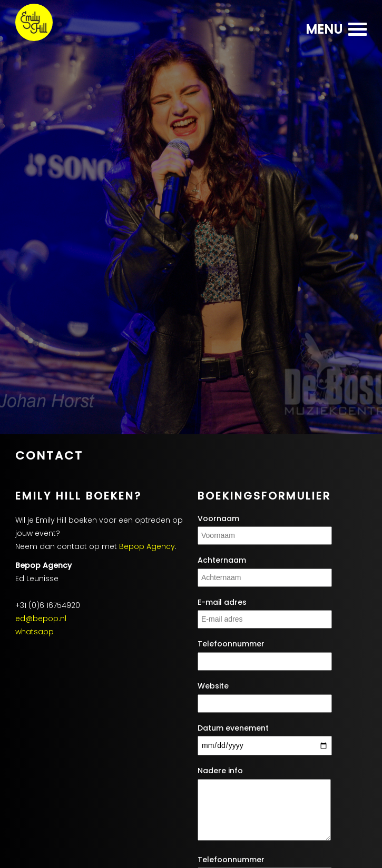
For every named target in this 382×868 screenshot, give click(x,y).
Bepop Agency (147, 546)
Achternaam (222, 560)
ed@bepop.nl (41, 618)
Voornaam (218, 519)
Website (213, 686)
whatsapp (35, 632)
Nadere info (220, 771)
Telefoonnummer (231, 644)
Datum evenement (233, 728)
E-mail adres (222, 602)
